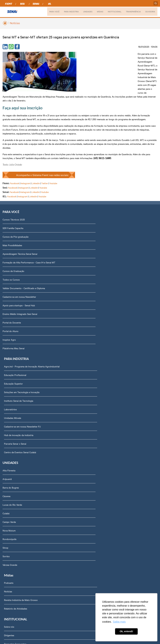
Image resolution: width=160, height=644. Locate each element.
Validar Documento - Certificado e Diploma (24, 257)
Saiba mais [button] (119, 622)
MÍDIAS (97, 11)
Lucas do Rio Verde (12, 371)
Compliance (10, 476)
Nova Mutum (9, 397)
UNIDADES (85, 11)
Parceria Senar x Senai (93, 266)
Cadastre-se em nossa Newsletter (19, 266)
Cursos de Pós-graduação (16, 206)
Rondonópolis (10, 405)
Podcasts (87, 337)
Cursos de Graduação (13, 240)
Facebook (15, 152)
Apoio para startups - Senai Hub (19, 275)
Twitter (45, 152)
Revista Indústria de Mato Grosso (99, 354)
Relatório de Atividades (93, 362)
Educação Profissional (93, 197)
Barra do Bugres (11, 354)
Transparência (12, 493)
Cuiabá (6, 380)
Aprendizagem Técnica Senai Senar (20, 223)
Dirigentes (10, 459)
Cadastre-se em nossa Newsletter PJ (100, 249)
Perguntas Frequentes (16, 467)
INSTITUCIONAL (112, 11)
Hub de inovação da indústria (97, 257)
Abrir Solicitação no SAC (17, 545)
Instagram (25, 152)
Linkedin (36, 152)
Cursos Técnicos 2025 (14, 189)
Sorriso (6, 423)
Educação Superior (91, 206)
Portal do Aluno (11, 300)
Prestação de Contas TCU (18, 510)
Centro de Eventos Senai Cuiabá (98, 275)
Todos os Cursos (11, 249)
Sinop (5, 414)
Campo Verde (9, 388)
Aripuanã (7, 345)
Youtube (53, 152)
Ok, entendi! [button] (126, 631)
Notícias (15, 23)
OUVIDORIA (150, 11)
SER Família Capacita (13, 197)
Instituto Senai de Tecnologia (96, 223)
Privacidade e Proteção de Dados (21, 553)
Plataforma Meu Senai (13, 317)
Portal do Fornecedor (15, 484)
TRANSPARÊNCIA (132, 11)
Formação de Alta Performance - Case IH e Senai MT (29, 232)
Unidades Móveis (91, 240)
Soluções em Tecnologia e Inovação (100, 214)
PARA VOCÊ (50, 11)
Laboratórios (88, 232)
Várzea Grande (10, 431)
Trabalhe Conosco (14, 527)
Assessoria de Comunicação (19, 519)
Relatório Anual (12, 502)
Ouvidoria (9, 570)
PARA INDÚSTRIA (68, 11)
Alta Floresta (9, 337)
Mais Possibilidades (12, 214)
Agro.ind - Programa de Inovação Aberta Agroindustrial (110, 189)
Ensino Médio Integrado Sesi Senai (20, 283)
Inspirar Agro (9, 309)
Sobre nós (10, 450)
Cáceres (7, 362)
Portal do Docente (12, 292)
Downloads (10, 562)
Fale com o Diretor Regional (18, 536)
